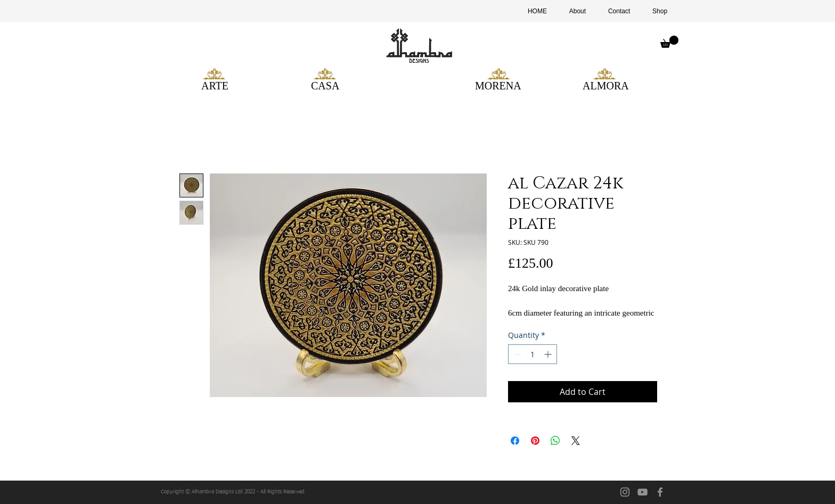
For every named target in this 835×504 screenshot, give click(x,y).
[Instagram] (625, 492)
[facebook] (660, 492)
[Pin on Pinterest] (535, 441)
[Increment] (549, 354)
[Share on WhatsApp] (555, 441)
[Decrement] (516, 354)
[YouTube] (642, 492)
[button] (669, 42)
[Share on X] (576, 441)
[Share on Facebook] (515, 441)
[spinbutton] (533, 354)
